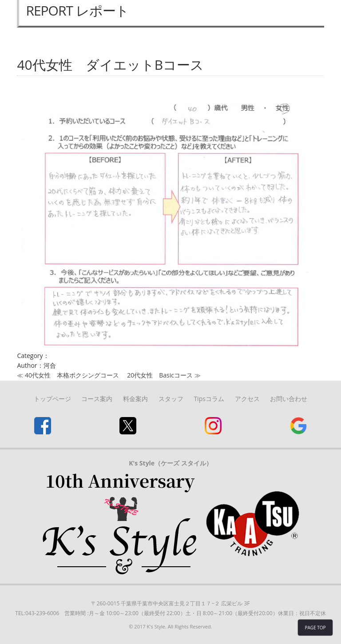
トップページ (52, 399)
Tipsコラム (209, 399)
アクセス (247, 399)
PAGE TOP (315, 628)
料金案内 (135, 399)
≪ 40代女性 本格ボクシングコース (68, 375)
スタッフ (171, 399)
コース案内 (97, 399)
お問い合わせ (289, 399)
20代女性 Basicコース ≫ (164, 375)
